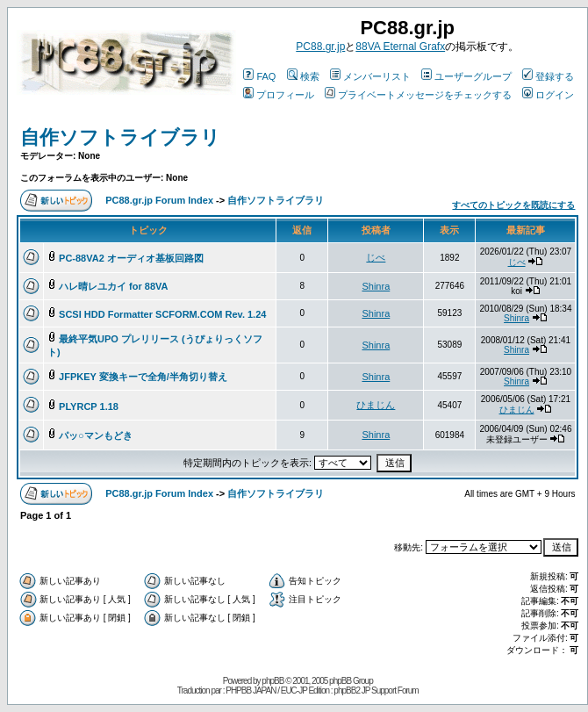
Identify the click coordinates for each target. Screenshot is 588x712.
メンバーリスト (370, 76)
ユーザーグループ (466, 76)
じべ (376, 257)
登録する (548, 76)
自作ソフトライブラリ (120, 137)
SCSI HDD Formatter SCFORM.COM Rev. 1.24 (162, 314)
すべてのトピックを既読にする (513, 205)
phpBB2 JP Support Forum (376, 690)
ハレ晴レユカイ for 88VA (113, 286)
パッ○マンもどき (96, 435)
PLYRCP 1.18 (89, 406)
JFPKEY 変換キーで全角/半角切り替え (143, 377)
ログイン (548, 95)
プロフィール (279, 95)
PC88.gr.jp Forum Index (159, 200)
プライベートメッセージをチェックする (418, 95)
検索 (303, 76)
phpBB (272, 681)
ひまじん (376, 405)
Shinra (376, 286)
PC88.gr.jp (320, 47)
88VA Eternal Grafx (400, 47)
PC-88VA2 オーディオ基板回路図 (131, 258)
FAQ (259, 76)
